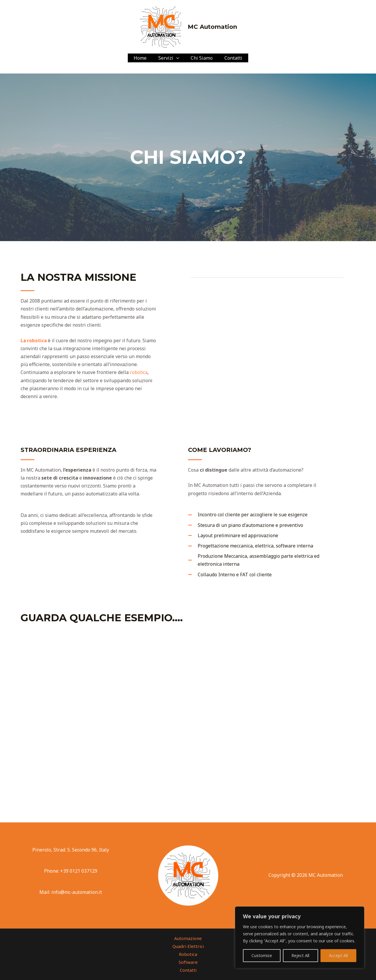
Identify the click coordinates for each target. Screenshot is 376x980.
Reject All (300, 955)
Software (188, 962)
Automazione (188, 938)
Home (144, 58)
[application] (177, 58)
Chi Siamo (200, 58)
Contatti (230, 58)
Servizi (170, 58)
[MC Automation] (161, 26)
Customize (262, 955)
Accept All (338, 955)
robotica (139, 372)
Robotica (188, 954)
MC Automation (212, 27)
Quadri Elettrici (188, 946)
